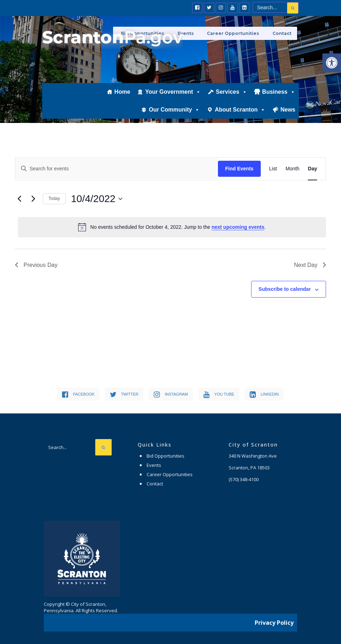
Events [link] (154, 465)
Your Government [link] (173, 99)
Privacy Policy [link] (274, 621)
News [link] (288, 116)
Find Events (239, 169)
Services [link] (231, 99)
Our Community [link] (174, 117)
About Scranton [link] (240, 117)
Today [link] (54, 199)
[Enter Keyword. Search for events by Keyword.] (117, 169)
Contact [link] (282, 33)
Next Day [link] (310, 265)
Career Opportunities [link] (236, 33)
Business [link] (279, 99)
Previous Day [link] (36, 265)
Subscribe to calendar (285, 289)
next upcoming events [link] (238, 227)
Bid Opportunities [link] (166, 456)
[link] (332, 63)
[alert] (172, 227)
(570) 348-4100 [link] (244, 479)
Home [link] (122, 99)
